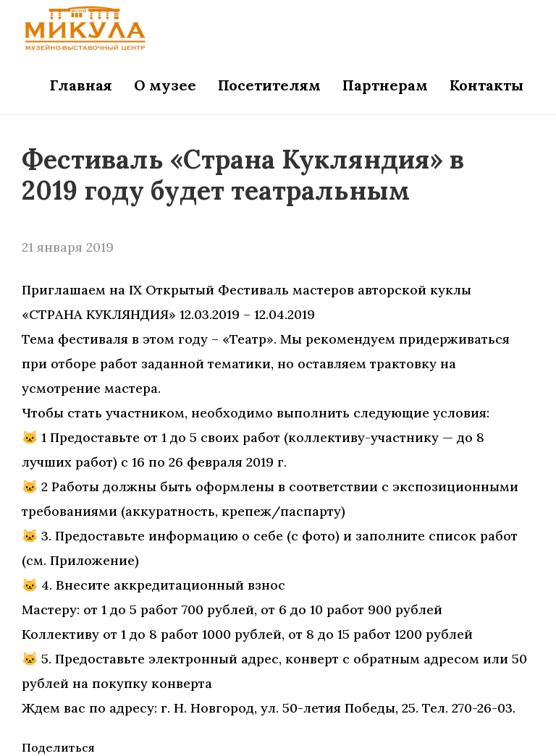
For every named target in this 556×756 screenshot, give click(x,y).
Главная (81, 85)
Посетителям (269, 85)
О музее (165, 85)
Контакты (486, 85)
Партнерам (385, 85)
